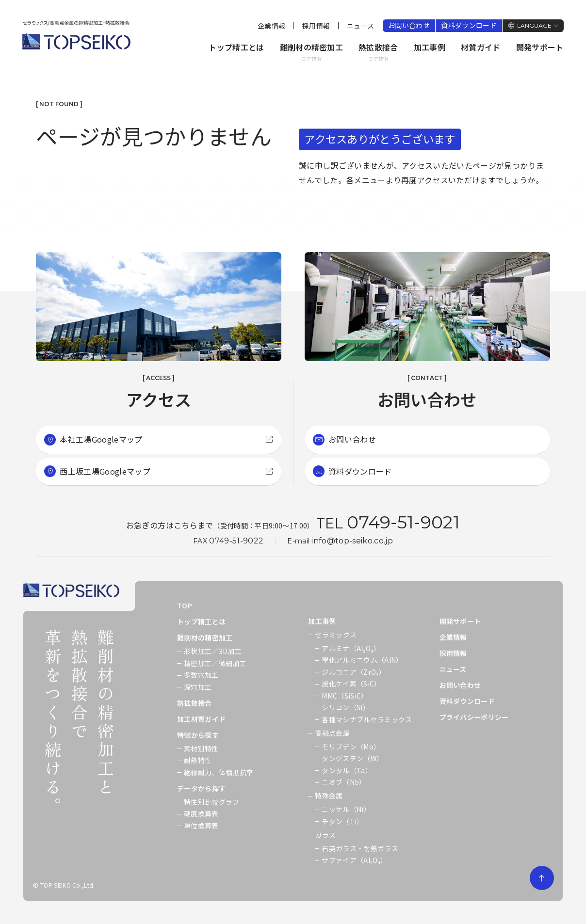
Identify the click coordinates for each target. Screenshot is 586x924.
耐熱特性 (198, 760)
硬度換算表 (201, 813)
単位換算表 (201, 826)
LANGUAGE (534, 25)
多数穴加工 (201, 675)
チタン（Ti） (342, 821)
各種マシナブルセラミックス (367, 719)
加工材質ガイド (201, 719)
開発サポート (540, 47)
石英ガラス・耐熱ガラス (360, 848)
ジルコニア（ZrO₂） (354, 672)
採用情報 (316, 26)
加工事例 (430, 47)
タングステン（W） (352, 758)
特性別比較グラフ (212, 802)
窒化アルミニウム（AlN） (362, 660)
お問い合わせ (409, 25)
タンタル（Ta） (347, 770)
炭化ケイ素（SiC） (351, 684)
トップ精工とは (236, 47)
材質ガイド (481, 47)
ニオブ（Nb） (344, 782)
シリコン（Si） (346, 707)
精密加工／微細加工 (215, 663)
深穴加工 (198, 687)
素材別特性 (201, 749)
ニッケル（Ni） (346, 809)
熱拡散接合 (378, 52)
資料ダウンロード (469, 25)
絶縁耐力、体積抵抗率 (219, 772)
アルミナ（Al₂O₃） (351, 648)
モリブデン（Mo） (351, 747)
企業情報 (271, 26)
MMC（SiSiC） (345, 696)
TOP (185, 605)
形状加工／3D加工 (213, 651)
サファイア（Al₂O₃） (354, 860)
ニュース (360, 26)
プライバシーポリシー (474, 717)
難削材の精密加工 (312, 52)
